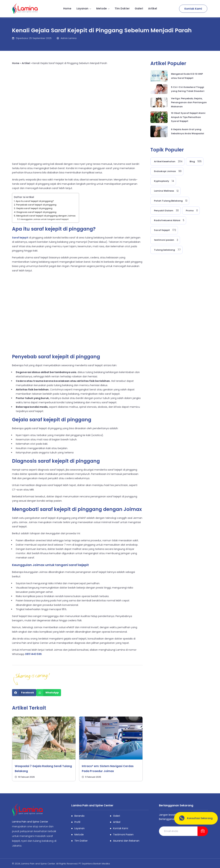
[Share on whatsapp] (49, 693)
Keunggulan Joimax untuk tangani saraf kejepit (45, 219)
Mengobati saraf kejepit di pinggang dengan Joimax (46, 216)
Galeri (139, 8)
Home (67, 8)
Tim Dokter (122, 8)
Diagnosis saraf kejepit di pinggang (36, 212)
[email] (178, 831)
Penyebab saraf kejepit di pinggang (36, 205)
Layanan (84, 8)
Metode (103, 8)
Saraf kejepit (20, 238)
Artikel (153, 8)
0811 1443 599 (33, 654)
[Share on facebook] (24, 693)
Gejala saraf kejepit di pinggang (34, 208)
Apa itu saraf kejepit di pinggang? (35, 201)
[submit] (203, 831)
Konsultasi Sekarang (194, 818)
